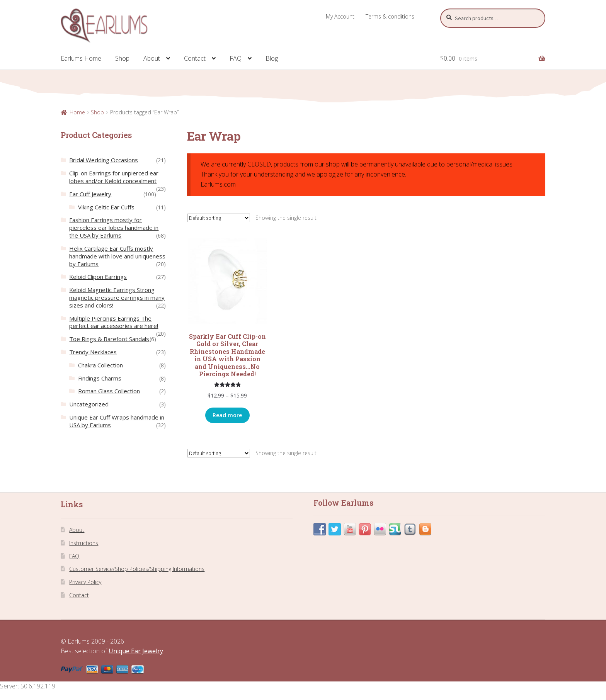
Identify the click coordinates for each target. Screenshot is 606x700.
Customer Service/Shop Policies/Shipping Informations (137, 569)
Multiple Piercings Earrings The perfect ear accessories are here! (114, 322)
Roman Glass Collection (109, 391)
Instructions (84, 543)
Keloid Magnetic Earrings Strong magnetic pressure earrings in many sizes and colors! (117, 297)
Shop (122, 58)
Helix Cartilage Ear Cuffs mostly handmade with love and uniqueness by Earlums (117, 256)
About (152, 58)
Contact (195, 58)
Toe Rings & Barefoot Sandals (109, 339)
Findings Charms (100, 378)
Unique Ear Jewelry (136, 651)
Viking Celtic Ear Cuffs (106, 207)
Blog (272, 58)
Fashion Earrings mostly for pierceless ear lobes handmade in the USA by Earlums (114, 228)
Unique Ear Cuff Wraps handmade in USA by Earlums (117, 421)
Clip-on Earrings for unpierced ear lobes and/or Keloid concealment (114, 177)
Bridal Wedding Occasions (104, 160)
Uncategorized (89, 404)
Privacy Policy (85, 582)
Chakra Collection (100, 365)
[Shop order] (219, 218)
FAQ (236, 58)
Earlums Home (81, 58)
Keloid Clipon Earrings (98, 277)
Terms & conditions (390, 16)
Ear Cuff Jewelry (90, 194)
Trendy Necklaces (93, 352)
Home (77, 112)
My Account (340, 16)
